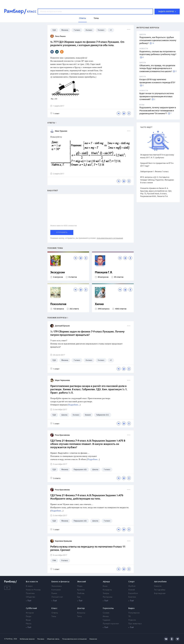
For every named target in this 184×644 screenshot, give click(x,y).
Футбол (132, 586)
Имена (106, 617)
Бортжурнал (160, 593)
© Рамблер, (9, 639)
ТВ (129, 617)
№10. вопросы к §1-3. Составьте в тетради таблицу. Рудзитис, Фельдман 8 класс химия (157, 180)
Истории (30, 613)
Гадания (106, 620)
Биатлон (132, 597)
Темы (54, 617)
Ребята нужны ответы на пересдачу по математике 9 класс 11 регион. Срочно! (88, 548)
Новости (158, 586)
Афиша (106, 582)
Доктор (81, 608)
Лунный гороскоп (111, 624)
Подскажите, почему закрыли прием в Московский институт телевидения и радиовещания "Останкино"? (158, 111)
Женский (82, 582)
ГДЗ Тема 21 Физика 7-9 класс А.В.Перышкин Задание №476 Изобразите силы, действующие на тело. (87, 497)
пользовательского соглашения (110, 238)
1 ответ (55, 113)
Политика (30, 593)
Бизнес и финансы (60, 582)
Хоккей (132, 590)
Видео (131, 608)
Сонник (106, 613)
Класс (54, 608)
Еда (79, 597)
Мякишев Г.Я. (104, 273)
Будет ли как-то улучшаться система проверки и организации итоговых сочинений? (157, 97)
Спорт (131, 582)
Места (29, 624)
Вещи (28, 620)
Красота (81, 590)
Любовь (81, 593)
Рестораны (108, 597)
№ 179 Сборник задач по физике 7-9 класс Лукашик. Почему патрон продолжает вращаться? (87, 333)
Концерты (107, 590)
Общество (30, 597)
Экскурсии (58, 273)
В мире (29, 586)
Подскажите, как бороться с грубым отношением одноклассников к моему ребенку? (158, 40)
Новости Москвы (33, 590)
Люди (29, 617)
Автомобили (160, 582)
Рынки (54, 593)
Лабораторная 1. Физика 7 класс (154, 171)
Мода (80, 586)
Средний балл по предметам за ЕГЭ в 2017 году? (157, 164)
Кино (105, 586)
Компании (56, 590)
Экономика (56, 586)
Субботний (31, 608)
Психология (58, 304)
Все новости (32, 582)
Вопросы (81, 613)
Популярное (134, 613)
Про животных (135, 624)
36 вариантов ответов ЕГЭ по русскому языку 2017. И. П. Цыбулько (157, 156)
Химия (99, 304)
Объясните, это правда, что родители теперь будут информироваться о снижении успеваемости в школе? (157, 69)
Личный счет (57, 597)
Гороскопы (108, 608)
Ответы (55, 613)
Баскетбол (133, 593)
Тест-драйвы (160, 590)
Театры (106, 593)
